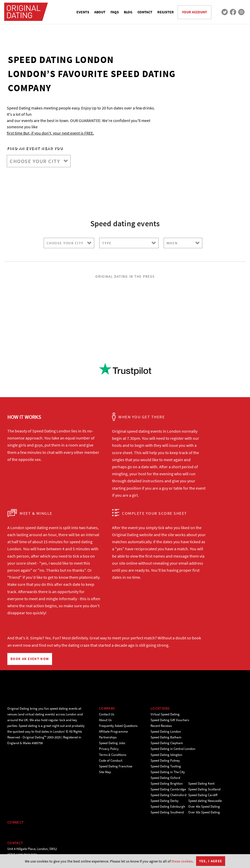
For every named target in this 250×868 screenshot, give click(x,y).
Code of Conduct (111, 760)
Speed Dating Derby (165, 801)
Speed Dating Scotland (204, 789)
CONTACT (145, 12)
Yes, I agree (211, 861)
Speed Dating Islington (166, 755)
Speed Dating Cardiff (203, 795)
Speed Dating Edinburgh (168, 806)
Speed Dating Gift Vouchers (170, 720)
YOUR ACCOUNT (195, 12)
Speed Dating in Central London (173, 749)
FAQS (115, 12)
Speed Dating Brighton (167, 783)
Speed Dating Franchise (116, 766)
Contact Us (107, 714)
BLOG (128, 12)
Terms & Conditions (113, 755)
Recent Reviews (161, 726)
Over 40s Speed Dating (204, 806)
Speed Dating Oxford (165, 778)
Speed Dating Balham (166, 737)
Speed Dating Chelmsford (168, 795)
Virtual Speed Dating (165, 714)
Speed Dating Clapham (167, 743)
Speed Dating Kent (201, 783)
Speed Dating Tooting (166, 766)
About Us (105, 720)
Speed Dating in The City (168, 772)
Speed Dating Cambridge (168, 789)
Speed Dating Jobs (112, 743)
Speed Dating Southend (167, 812)
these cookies (182, 861)
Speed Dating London (166, 731)
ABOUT (100, 12)
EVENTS (83, 12)
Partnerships (108, 737)
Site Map (105, 772)
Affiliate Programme (113, 731)
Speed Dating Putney (165, 760)
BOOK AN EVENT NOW (30, 659)
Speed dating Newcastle (205, 801)
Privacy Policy (109, 749)
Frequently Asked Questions (118, 726)
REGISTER (166, 12)
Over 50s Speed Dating (204, 812)
